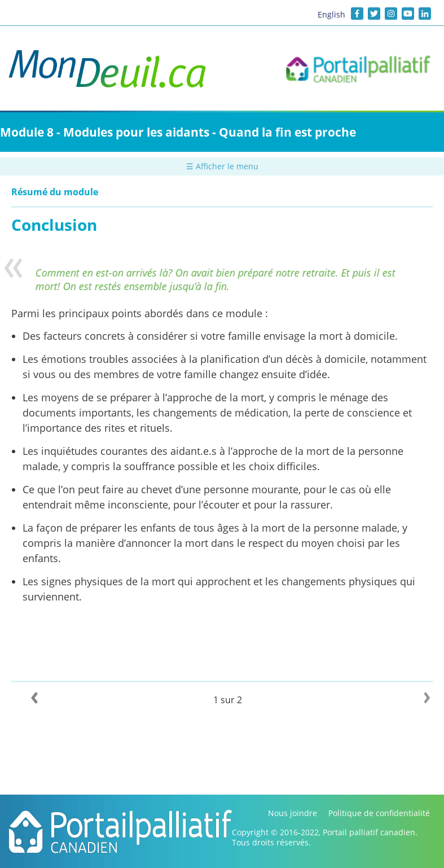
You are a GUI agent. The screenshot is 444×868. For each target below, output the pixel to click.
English (331, 14)
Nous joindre (293, 813)
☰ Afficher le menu (222, 166)
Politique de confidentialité (379, 813)
